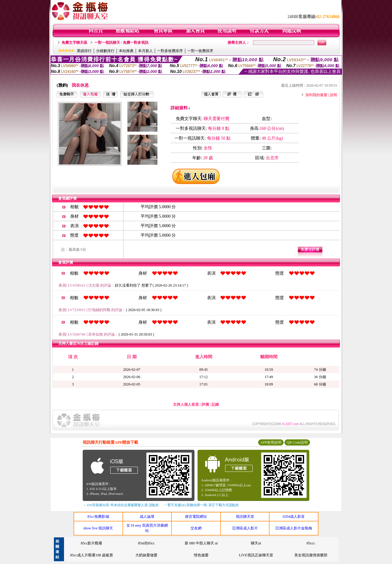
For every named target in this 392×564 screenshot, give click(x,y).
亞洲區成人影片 (245, 528)
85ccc (311, 543)
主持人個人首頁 (186, 404)
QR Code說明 (297, 442)
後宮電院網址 (196, 517)
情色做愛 (201, 555)
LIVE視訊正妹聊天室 (256, 555)
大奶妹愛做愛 (146, 555)
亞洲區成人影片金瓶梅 (294, 528)
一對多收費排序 (170, 51)
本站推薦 (126, 51)
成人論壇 (147, 517)
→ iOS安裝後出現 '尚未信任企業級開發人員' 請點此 (121, 505)
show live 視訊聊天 (98, 528)
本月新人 (145, 51)
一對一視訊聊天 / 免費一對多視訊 (121, 43)
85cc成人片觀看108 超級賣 (92, 555)
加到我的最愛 (316, 95)
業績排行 (84, 51)
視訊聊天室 (245, 517)
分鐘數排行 (105, 51)
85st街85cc (147, 543)
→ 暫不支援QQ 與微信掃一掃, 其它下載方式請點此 (201, 505)
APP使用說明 (271, 442)
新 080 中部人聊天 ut (201, 543)
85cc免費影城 (98, 517)
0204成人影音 (294, 517)
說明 (334, 95)
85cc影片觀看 (92, 543)
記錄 (215, 404)
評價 (205, 404)
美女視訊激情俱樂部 (311, 555)
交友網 (196, 528)
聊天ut (256, 543)
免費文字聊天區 (74, 43)
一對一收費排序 (200, 51)
